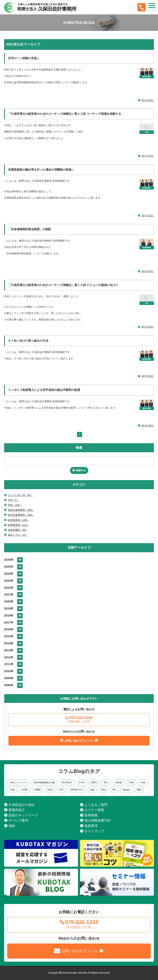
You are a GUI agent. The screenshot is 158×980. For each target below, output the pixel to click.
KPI (114, 790)
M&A (139, 790)
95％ (106, 782)
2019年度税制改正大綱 (44, 782)
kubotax (126, 790)
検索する (81, 470)
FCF (61, 790)
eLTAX (25, 790)
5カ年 (82, 782)
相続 (12, 826)
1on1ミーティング (18, 782)
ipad (92, 790)
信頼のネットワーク (23, 815)
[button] (152, 7)
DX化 (131, 782)
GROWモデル (77, 790)
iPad (103, 790)
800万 (94, 782)
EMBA (38, 790)
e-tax (143, 782)
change (119, 782)
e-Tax (12, 790)
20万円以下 (67, 782)
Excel (50, 790)
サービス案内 (18, 820)
